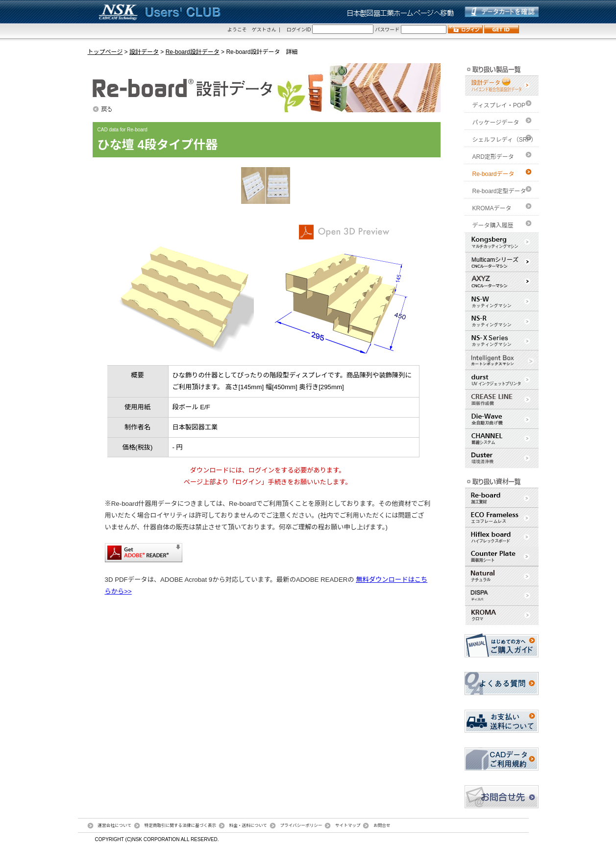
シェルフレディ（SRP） (505, 140)
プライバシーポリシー (301, 825)
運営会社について (114, 825)
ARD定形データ (493, 157)
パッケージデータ (496, 123)
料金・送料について (248, 825)
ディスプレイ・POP (499, 105)
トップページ (105, 52)
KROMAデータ (492, 208)
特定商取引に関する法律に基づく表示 (181, 825)
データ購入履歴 (493, 225)
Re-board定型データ (499, 191)
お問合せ (382, 825)
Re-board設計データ (193, 52)
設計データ (144, 52)
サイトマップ (348, 825)
